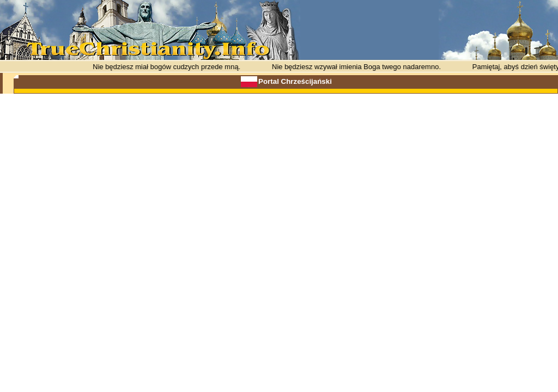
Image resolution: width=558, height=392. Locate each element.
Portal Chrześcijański (295, 81)
